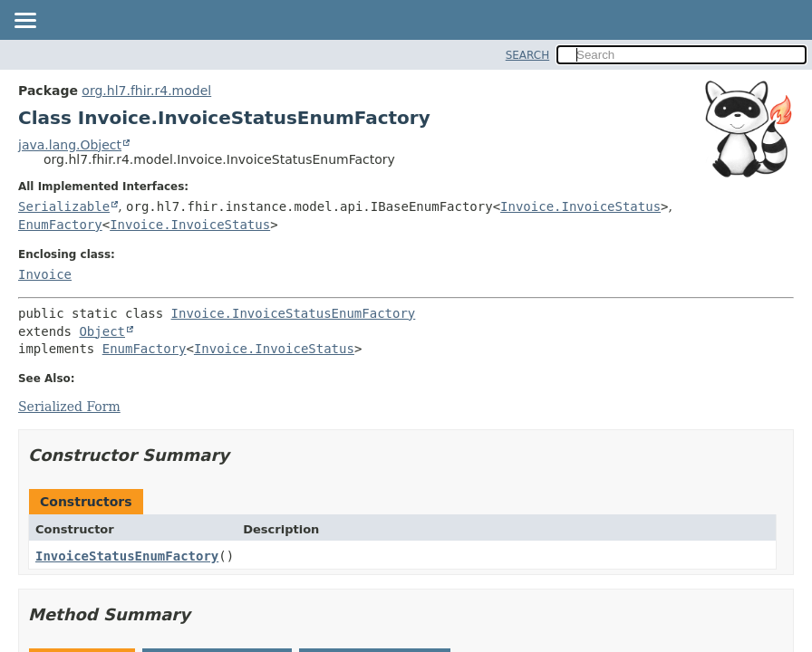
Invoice (45, 274)
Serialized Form (69, 407)
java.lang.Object (70, 145)
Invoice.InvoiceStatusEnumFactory (294, 313)
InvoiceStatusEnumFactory (127, 556)
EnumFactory (60, 225)
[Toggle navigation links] (24, 22)
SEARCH (528, 55)
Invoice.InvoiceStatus (580, 206)
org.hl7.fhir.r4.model (146, 91)
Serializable (64, 206)
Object (102, 331)
